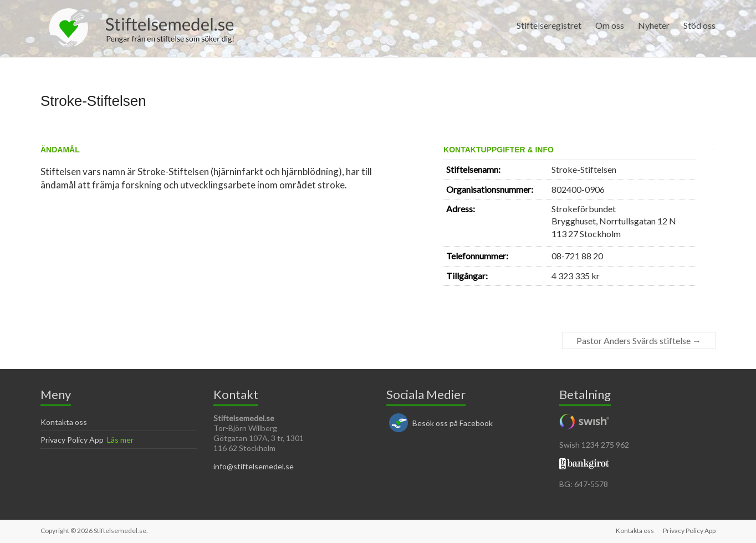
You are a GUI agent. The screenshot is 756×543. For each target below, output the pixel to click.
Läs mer (120, 440)
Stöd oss (699, 25)
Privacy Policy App (72, 440)
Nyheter (654, 25)
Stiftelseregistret (549, 25)
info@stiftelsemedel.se (254, 466)
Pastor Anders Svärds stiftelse (639, 340)
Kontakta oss (64, 422)
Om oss (610, 25)
